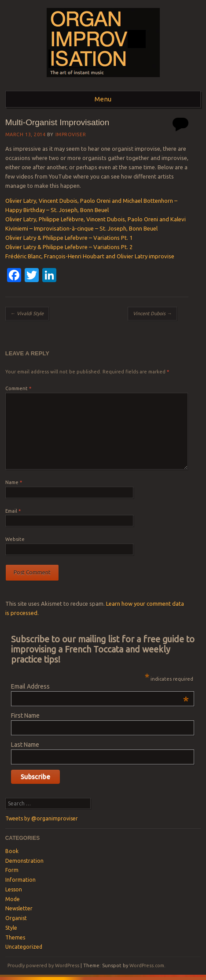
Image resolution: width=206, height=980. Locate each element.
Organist (16, 918)
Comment (18, 388)
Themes (15, 937)
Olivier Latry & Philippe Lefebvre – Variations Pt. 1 (69, 238)
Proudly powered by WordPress (43, 965)
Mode (13, 899)
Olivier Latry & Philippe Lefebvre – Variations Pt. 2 (69, 247)
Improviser (71, 134)
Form (12, 870)
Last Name (25, 745)
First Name (25, 715)
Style (11, 928)
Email (13, 511)
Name (14, 482)
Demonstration (24, 861)
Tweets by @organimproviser (42, 818)
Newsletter (19, 908)
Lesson (14, 889)
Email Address (100, 686)
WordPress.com (147, 965)
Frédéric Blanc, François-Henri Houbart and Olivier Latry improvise (90, 256)
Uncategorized (24, 947)
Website (15, 539)
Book (12, 851)
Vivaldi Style (27, 313)
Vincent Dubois (152, 313)
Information (20, 880)
